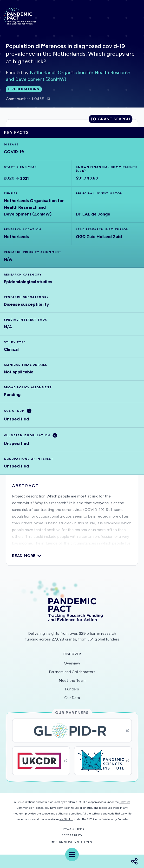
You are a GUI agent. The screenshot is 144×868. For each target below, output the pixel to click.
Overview (72, 663)
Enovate (123, 819)
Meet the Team (72, 680)
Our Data (72, 698)
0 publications (24, 89)
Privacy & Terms (72, 829)
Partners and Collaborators (72, 672)
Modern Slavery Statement (72, 842)
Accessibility (72, 835)
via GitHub (66, 819)
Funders (72, 689)
